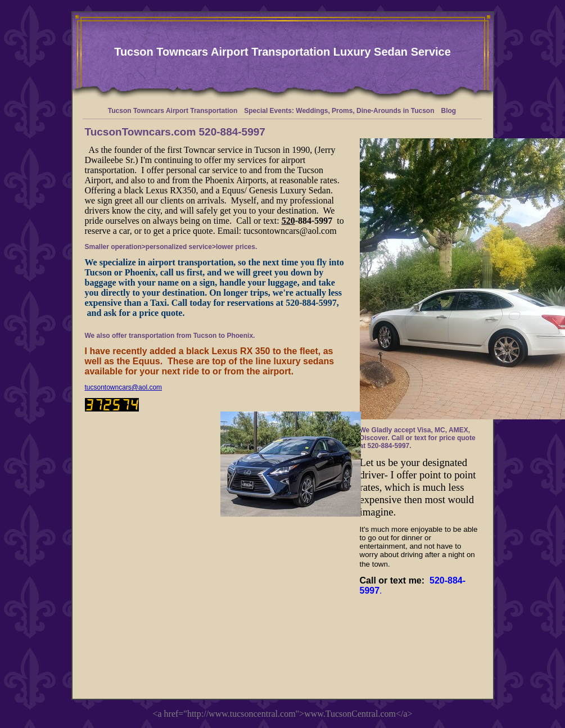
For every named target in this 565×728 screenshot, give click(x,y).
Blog (449, 111)
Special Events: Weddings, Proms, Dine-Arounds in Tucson (339, 111)
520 (288, 221)
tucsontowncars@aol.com (124, 387)
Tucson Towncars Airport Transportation (173, 111)
